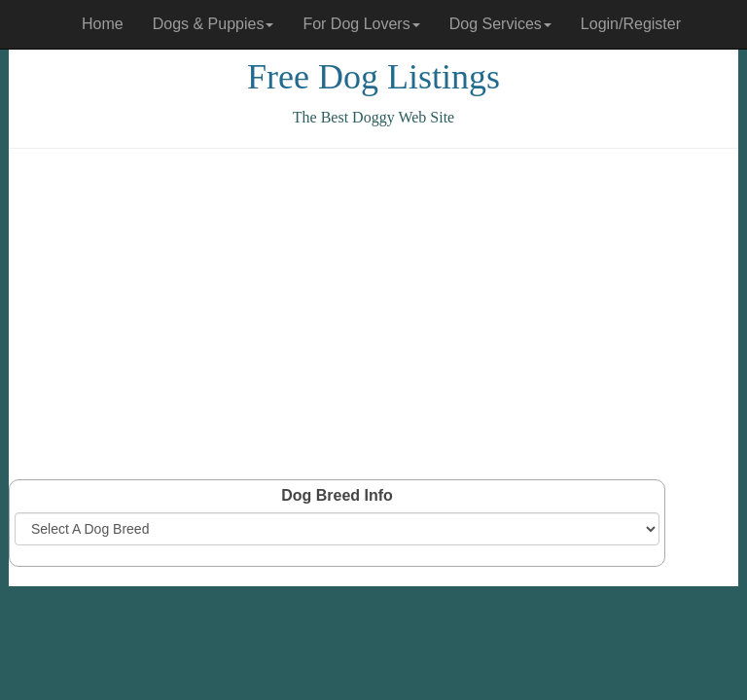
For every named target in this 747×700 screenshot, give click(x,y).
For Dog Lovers (361, 24)
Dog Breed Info (337, 495)
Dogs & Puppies (213, 24)
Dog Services (500, 24)
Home (103, 24)
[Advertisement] (373, 314)
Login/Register (631, 24)
